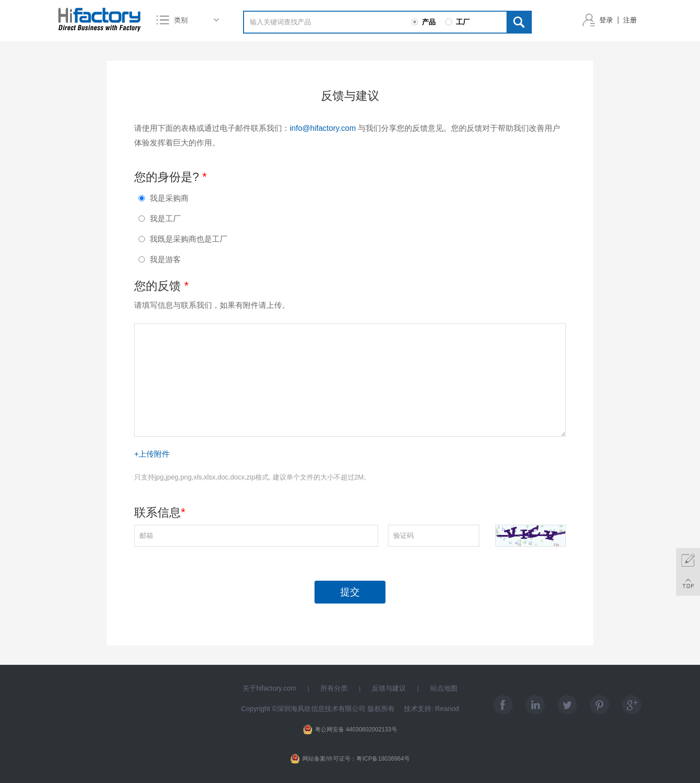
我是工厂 (160, 219)
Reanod (447, 709)
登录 (606, 20)
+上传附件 (152, 454)
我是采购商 (164, 198)
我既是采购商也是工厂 (183, 239)
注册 (630, 20)
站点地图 (444, 688)
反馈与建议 (389, 688)
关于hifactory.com (269, 688)
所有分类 (334, 688)
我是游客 (160, 259)
